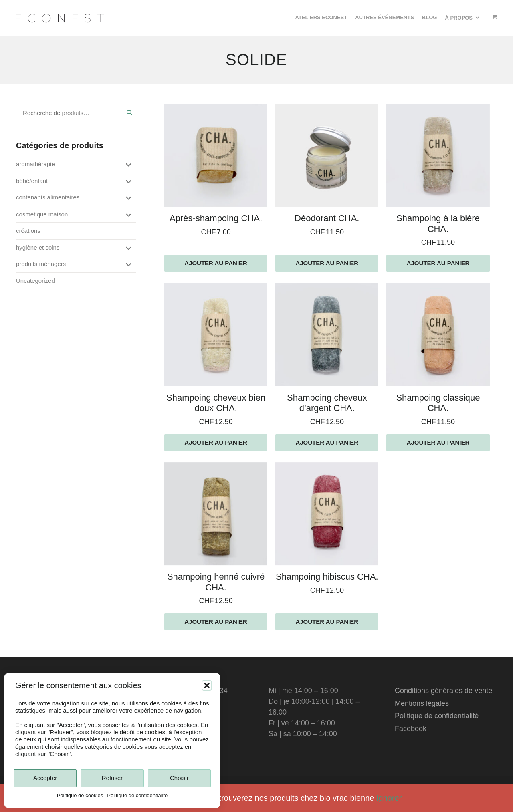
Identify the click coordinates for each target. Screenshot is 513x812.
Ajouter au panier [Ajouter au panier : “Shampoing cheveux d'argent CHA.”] (327, 442)
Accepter (45, 778)
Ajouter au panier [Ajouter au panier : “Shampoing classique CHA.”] (438, 442)
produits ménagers (41, 264)
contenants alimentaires (48, 197)
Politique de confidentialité (137, 795)
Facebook (411, 729)
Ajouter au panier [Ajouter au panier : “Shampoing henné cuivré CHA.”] (216, 622)
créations (28, 231)
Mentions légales (422, 703)
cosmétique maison (42, 214)
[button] (207, 685)
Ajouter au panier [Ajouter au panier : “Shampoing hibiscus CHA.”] (327, 622)
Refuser (112, 778)
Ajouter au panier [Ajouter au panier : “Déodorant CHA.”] (327, 263)
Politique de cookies (80, 795)
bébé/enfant (32, 181)
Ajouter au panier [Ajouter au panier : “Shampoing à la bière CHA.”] (438, 263)
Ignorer (389, 798)
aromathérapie (35, 164)
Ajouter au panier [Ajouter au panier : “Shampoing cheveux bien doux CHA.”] (216, 442)
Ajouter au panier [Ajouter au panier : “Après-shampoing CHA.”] (216, 263)
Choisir (179, 778)
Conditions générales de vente (443, 691)
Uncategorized (35, 281)
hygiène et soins (38, 247)
